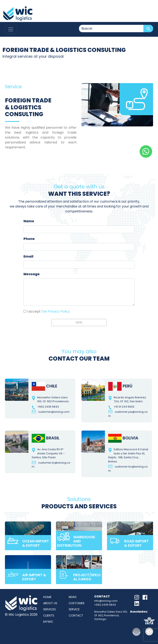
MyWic (48, 622)
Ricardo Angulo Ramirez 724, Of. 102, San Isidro (130, 399)
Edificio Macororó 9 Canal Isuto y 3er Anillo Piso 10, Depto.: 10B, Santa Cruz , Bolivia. (128, 455)
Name (29, 221)
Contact (76, 615)
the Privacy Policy (56, 311)
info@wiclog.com (106, 601)
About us (50, 603)
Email (28, 256)
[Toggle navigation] (11, 29)
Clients (49, 615)
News (73, 597)
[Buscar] (111, 29)
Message (32, 274)
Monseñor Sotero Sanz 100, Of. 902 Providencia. (53, 399)
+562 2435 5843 (48, 407)
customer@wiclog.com (54, 412)
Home (47, 597)
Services (49, 609)
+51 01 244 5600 (124, 407)
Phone (29, 239)
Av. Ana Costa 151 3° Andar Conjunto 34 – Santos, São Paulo (48, 453)
